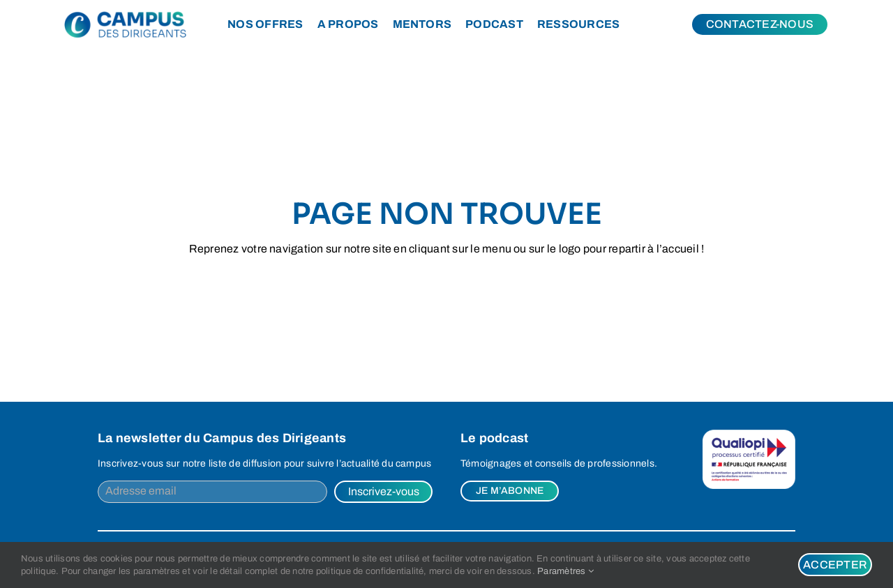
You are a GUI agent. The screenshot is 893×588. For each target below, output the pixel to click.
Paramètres (565, 571)
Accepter (835, 565)
